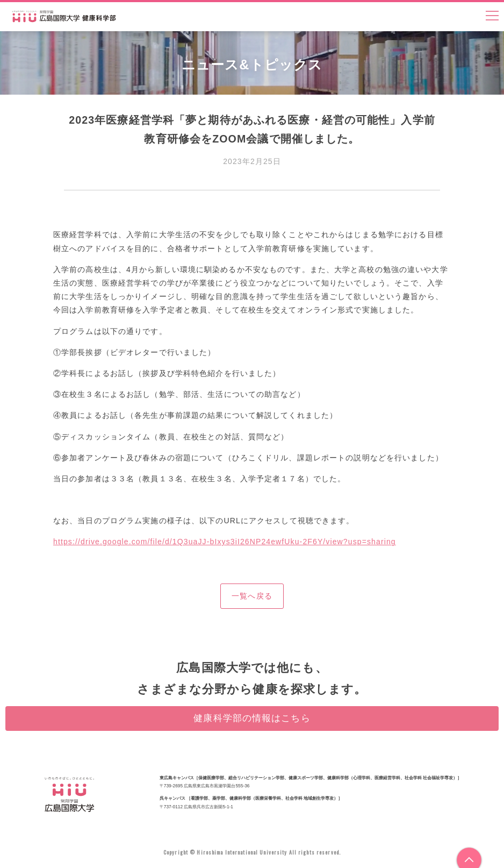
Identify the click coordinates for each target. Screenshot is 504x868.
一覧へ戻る (252, 596)
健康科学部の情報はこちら (252, 718)
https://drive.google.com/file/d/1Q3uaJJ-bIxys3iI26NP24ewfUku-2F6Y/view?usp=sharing (225, 542)
